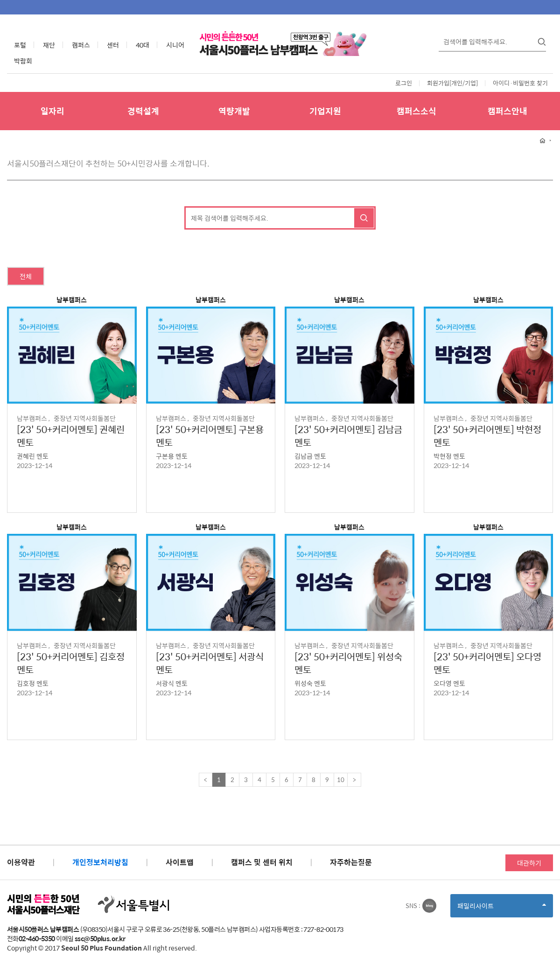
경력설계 (143, 111)
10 (341, 780)
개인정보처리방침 (100, 862)
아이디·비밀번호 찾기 (520, 83)
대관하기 (529, 863)
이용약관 (21, 862)
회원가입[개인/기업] (452, 83)
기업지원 (325, 111)
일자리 (52, 111)
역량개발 (234, 111)
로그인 (404, 83)
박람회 (23, 61)
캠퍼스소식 (416, 111)
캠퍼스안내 (507, 111)
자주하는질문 (351, 862)
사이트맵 (180, 862)
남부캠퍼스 (72, 300)
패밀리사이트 (502, 909)
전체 (26, 276)
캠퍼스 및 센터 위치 (262, 862)
